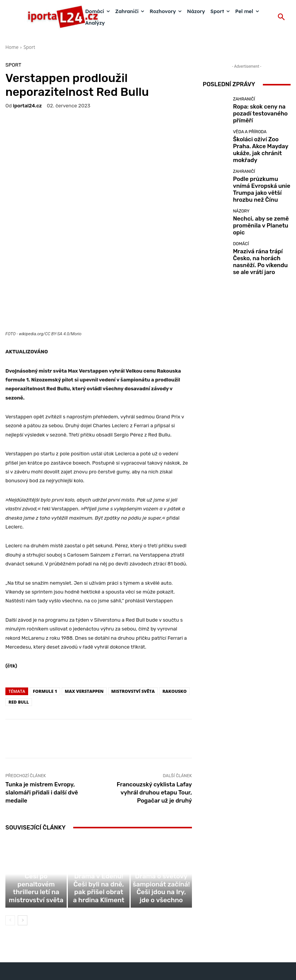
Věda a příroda (250, 134)
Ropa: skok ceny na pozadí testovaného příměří (259, 113)
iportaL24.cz (28, 106)
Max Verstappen (84, 629)
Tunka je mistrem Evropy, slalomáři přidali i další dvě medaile (42, 730)
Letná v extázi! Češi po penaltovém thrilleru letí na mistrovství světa (36, 840)
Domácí (241, 230)
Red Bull (19, 640)
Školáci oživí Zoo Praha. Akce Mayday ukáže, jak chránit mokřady (257, 145)
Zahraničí (244, 104)
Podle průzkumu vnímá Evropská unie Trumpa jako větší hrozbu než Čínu (260, 177)
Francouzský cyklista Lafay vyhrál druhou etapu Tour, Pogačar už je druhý (154, 730)
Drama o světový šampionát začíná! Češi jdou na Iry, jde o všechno (161, 840)
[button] (281, 17)
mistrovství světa (133, 629)
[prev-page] (10, 865)
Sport (29, 47)
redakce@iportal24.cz (161, 932)
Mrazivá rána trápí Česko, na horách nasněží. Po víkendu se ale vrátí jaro (261, 242)
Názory (241, 200)
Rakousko (174, 629)
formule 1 (45, 629)
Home (12, 47)
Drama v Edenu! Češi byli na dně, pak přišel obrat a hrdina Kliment (99, 840)
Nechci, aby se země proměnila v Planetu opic (258, 209)
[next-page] (23, 865)
